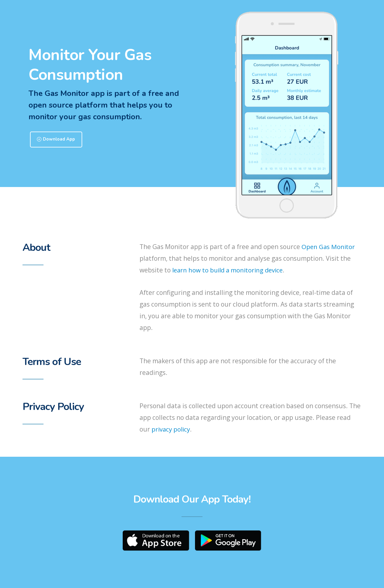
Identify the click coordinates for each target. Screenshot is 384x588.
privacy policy (172, 429)
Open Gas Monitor (329, 247)
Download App (59, 140)
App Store (155, 541)
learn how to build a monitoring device (229, 270)
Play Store (229, 541)
